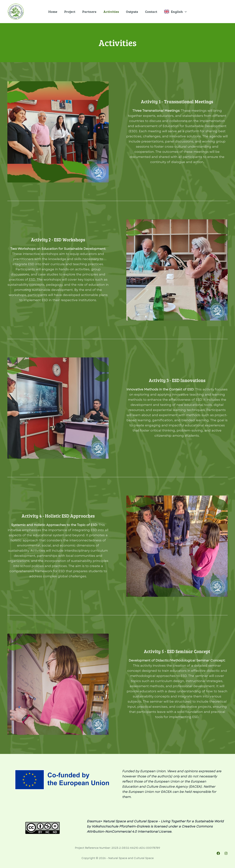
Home (54, 12)
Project (70, 12)
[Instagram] (226, 853)
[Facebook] (218, 853)
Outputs (132, 12)
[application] (184, 12)
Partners (90, 12)
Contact (150, 12)
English (178, 12)
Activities (111, 12)
